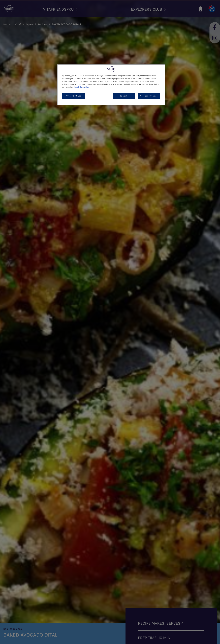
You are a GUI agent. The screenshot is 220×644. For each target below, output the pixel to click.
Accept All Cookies (149, 96)
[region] (111, 85)
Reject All (124, 96)
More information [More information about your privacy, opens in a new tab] (81, 87)
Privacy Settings (73, 96)
